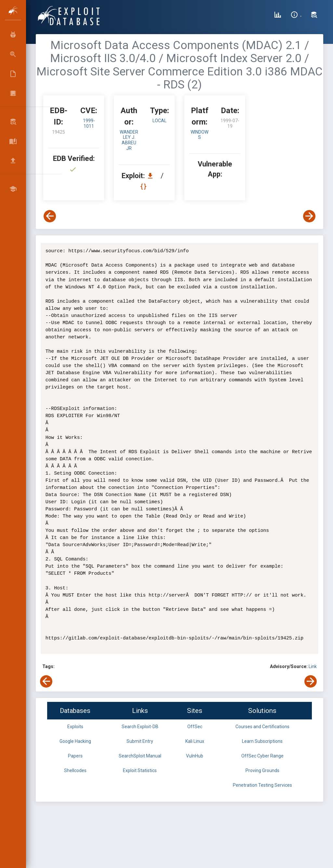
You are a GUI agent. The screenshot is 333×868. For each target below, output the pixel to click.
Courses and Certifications (262, 727)
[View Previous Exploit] (50, 216)
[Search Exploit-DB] (314, 16)
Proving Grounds (262, 770)
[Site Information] (296, 16)
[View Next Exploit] (309, 216)
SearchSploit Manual (140, 756)
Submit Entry (140, 741)
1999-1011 (89, 123)
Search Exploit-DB (140, 727)
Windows (200, 135)
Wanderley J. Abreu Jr (129, 140)
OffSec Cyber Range (262, 756)
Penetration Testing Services (262, 785)
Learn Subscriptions (262, 741)
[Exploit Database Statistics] (278, 16)
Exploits (75, 727)
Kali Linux (195, 741)
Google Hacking (75, 741)
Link (313, 666)
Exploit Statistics (140, 770)
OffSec (195, 727)
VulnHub (195, 756)
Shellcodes (75, 770)
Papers (75, 756)
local (160, 121)
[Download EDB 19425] (152, 176)
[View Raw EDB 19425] (144, 186)
